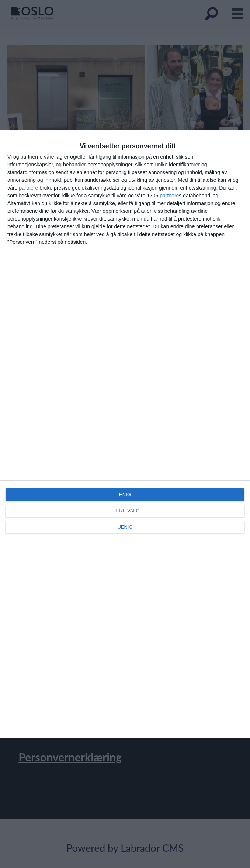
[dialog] (125, 434)
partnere (28, 188)
